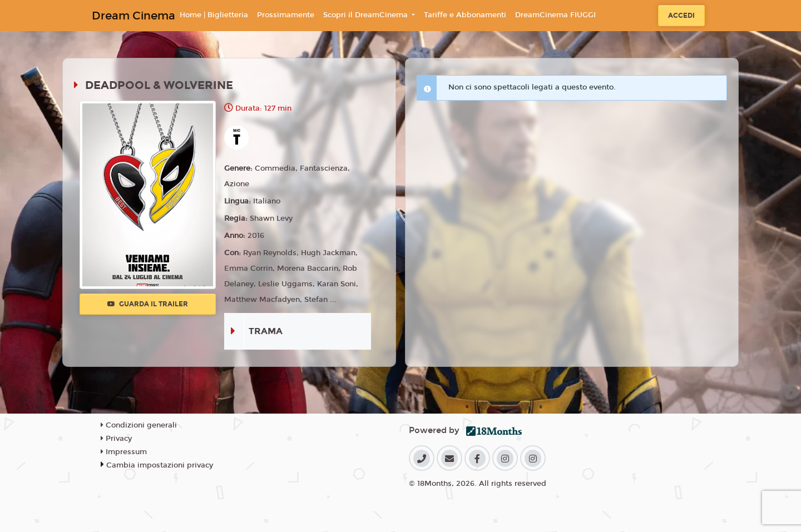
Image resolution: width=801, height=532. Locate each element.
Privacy (116, 439)
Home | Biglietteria (214, 15)
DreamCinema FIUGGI (555, 15)
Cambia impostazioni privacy (160, 465)
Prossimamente (286, 15)
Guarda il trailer (148, 304)
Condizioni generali (139, 425)
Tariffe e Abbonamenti (465, 15)
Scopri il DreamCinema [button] (367, 15)
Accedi (681, 16)
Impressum (124, 452)
